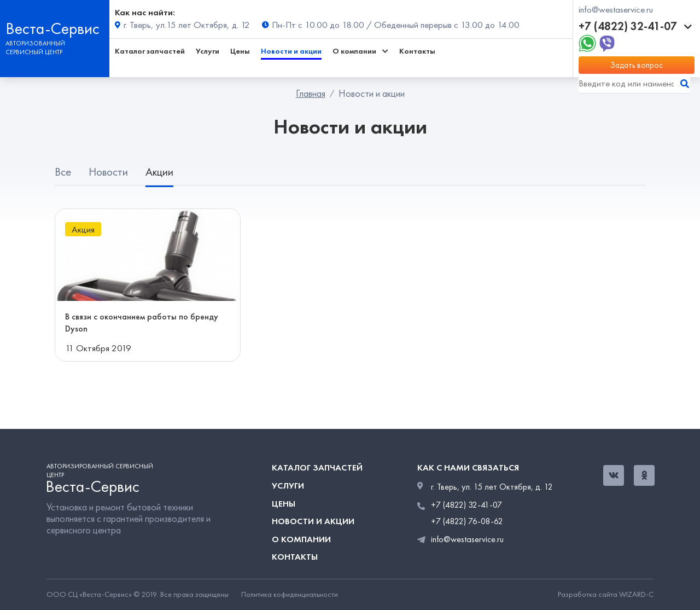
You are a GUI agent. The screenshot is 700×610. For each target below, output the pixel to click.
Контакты (417, 51)
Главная (311, 94)
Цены (240, 51)
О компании (301, 539)
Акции (159, 172)
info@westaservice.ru (616, 10)
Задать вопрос (637, 65)
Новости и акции (291, 51)
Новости (108, 172)
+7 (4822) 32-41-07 (635, 26)
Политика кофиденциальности (290, 595)
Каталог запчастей (150, 51)
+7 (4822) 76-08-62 (467, 521)
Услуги (208, 51)
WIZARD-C (636, 594)
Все (63, 172)
